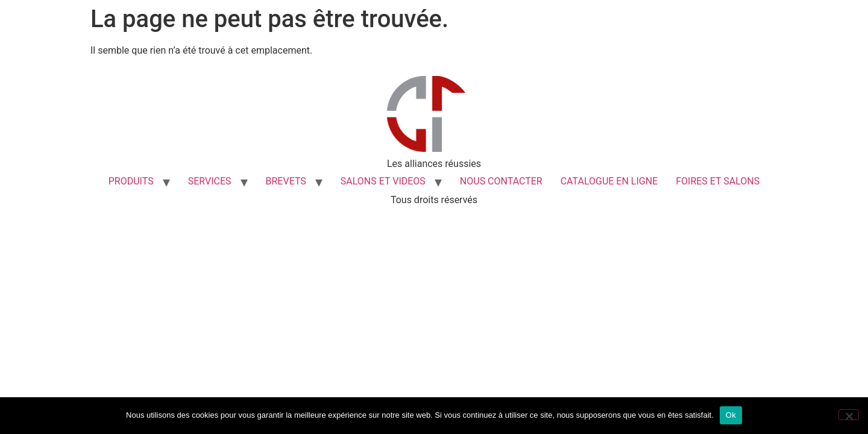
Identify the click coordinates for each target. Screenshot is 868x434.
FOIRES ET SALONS (718, 181)
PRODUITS (131, 181)
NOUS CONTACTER (501, 181)
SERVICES (210, 181)
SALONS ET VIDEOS (383, 181)
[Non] (849, 415)
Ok (731, 415)
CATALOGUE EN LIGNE (609, 181)
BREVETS (286, 181)
